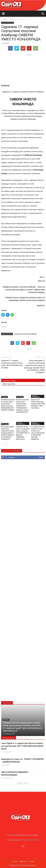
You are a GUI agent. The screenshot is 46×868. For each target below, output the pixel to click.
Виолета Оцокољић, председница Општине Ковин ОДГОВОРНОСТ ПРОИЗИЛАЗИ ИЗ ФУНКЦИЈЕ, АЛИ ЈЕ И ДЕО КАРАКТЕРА (22, 406)
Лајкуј (41, 457)
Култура (4, 397)
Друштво (6, 720)
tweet (29, 55)
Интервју (20, 397)
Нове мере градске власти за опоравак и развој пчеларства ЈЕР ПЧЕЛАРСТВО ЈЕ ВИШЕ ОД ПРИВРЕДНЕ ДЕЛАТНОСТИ (23, 433)
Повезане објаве (9, 381)
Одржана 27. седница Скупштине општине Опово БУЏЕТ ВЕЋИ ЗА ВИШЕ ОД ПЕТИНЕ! (12, 364)
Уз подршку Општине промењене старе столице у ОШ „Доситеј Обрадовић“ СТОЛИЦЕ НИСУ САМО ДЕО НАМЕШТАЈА (38, 433)
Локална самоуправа (7, 23)
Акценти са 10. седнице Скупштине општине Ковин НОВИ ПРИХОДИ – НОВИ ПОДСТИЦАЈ (38, 404)
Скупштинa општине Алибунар (25, 334)
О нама (15, 861)
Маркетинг (23, 861)
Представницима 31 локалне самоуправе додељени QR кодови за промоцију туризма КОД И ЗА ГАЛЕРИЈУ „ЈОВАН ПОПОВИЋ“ (34, 367)
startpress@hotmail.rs (31, 840)
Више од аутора (9, 384)
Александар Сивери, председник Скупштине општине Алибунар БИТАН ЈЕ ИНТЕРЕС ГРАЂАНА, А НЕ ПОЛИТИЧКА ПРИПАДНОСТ (8, 433)
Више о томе (23, 783)
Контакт (31, 861)
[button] (43, 14)
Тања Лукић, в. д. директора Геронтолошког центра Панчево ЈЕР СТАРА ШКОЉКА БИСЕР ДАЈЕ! (22, 746)
